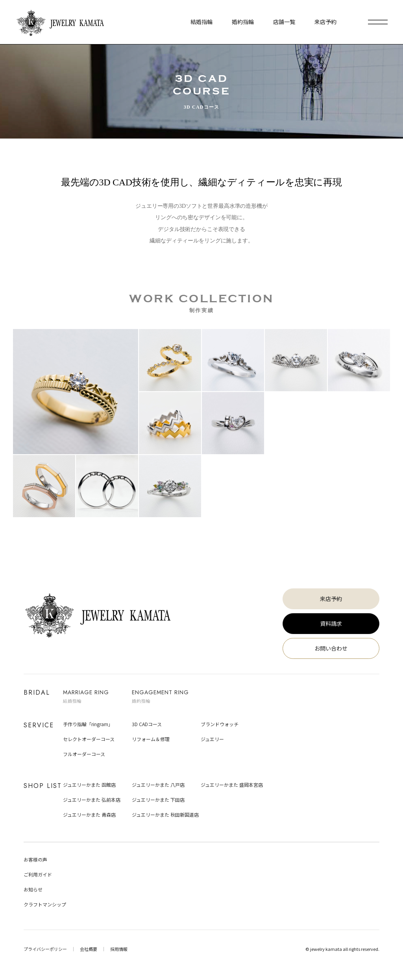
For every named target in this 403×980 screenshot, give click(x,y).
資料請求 (331, 623)
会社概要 (89, 949)
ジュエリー (212, 739)
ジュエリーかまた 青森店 (89, 815)
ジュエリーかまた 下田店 (158, 800)
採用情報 (119, 949)
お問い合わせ (331, 648)
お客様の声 (35, 859)
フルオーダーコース (84, 754)
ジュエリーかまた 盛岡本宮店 (232, 785)
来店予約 (331, 599)
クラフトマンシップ (45, 904)
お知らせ (33, 889)
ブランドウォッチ (220, 724)
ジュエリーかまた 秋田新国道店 (165, 815)
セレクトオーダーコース (89, 739)
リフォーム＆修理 (151, 739)
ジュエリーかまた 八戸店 (158, 785)
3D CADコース (147, 724)
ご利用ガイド (38, 874)
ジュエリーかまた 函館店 (89, 785)
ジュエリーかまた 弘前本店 (92, 800)
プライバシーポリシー (45, 949)
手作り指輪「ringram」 (88, 724)
